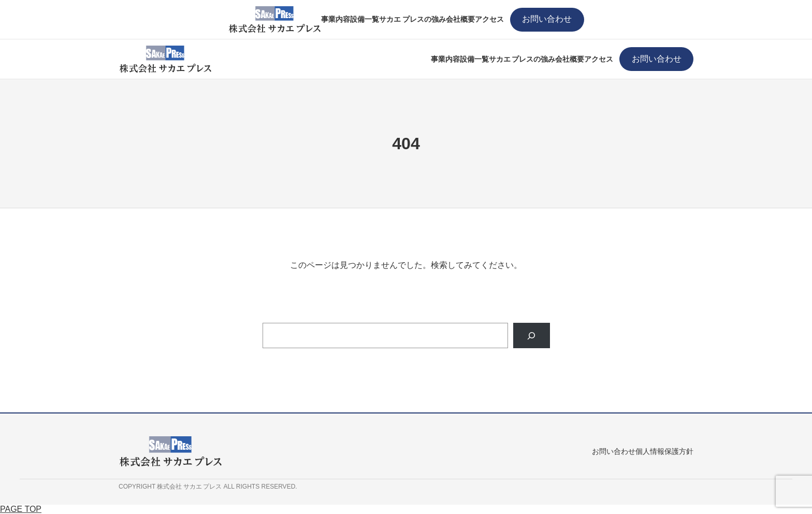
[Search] (532, 335)
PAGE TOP (21, 509)
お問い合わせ (547, 19)
